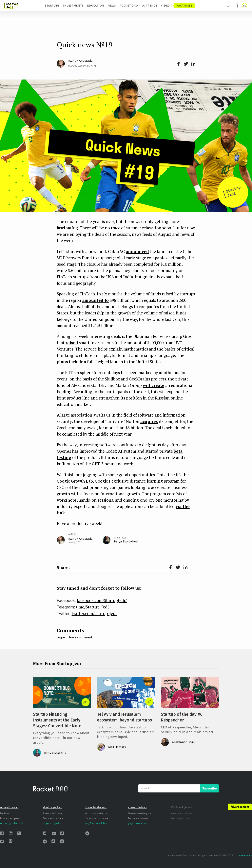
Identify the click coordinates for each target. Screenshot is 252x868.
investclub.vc (137, 807)
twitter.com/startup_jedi (94, 613)
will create (154, 385)
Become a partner (138, 818)
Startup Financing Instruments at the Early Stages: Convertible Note (57, 720)
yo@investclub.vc (137, 823)
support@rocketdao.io (12, 823)
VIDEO (165, 6)
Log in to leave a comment (75, 637)
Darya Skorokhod (126, 541)
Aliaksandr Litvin (183, 742)
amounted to (95, 300)
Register (5, 813)
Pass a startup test (10, 818)
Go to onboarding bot (97, 813)
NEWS (112, 6)
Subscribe (210, 788)
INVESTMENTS (73, 6)
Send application (180, 818)
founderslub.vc (96, 807)
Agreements (245, 855)
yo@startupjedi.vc (53, 823)
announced (137, 251)
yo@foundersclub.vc (96, 823)
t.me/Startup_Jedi (92, 607)
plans (62, 362)
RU (244, 6)
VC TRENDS (150, 6)
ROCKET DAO (129, 6)
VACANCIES (184, 6)
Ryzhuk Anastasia (80, 61)
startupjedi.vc (53, 807)
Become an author (53, 818)
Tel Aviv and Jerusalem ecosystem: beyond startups (124, 717)
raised (72, 343)
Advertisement (240, 807)
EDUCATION (96, 6)
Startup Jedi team (53, 813)
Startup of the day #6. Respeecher (182, 717)
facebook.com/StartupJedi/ (102, 600)
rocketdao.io (9, 807)
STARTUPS (52, 6)
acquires (149, 421)
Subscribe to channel (97, 818)
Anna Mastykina (55, 753)
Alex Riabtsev (117, 747)
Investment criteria (181, 813)
